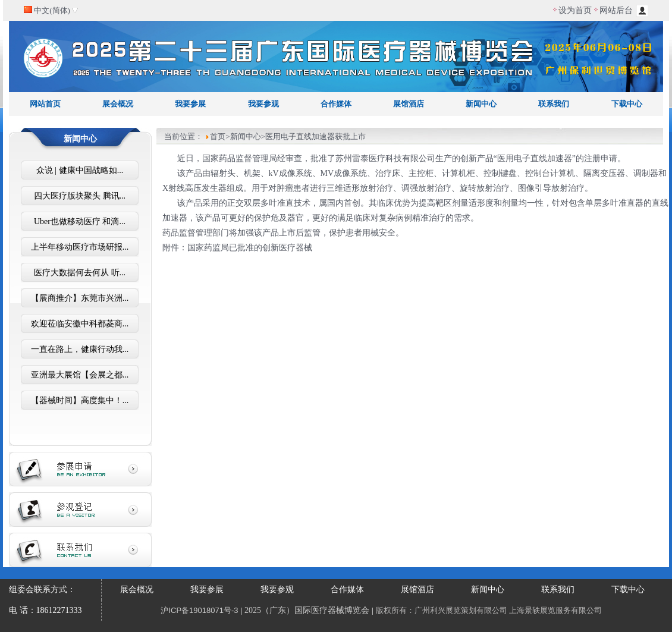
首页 (218, 136)
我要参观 (263, 104)
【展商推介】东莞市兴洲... (80, 298)
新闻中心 (481, 104)
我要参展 (190, 104)
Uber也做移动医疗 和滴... (80, 221)
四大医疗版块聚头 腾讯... (80, 196)
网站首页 (45, 104)
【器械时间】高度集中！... (80, 400)
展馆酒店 (409, 104)
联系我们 (554, 104)
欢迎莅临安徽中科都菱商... (80, 324)
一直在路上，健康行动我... (80, 349)
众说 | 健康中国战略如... (80, 170)
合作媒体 (336, 104)
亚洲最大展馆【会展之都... (80, 375)
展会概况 (118, 104)
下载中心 (627, 104)
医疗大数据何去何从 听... (80, 273)
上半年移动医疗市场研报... (80, 247)
